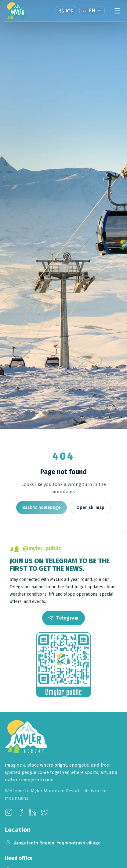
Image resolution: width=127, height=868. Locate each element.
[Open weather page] (66, 11)
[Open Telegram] (64, 618)
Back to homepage (42, 508)
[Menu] (117, 11)
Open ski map (90, 508)
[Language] (92, 11)
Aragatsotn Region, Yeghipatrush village (57, 843)
